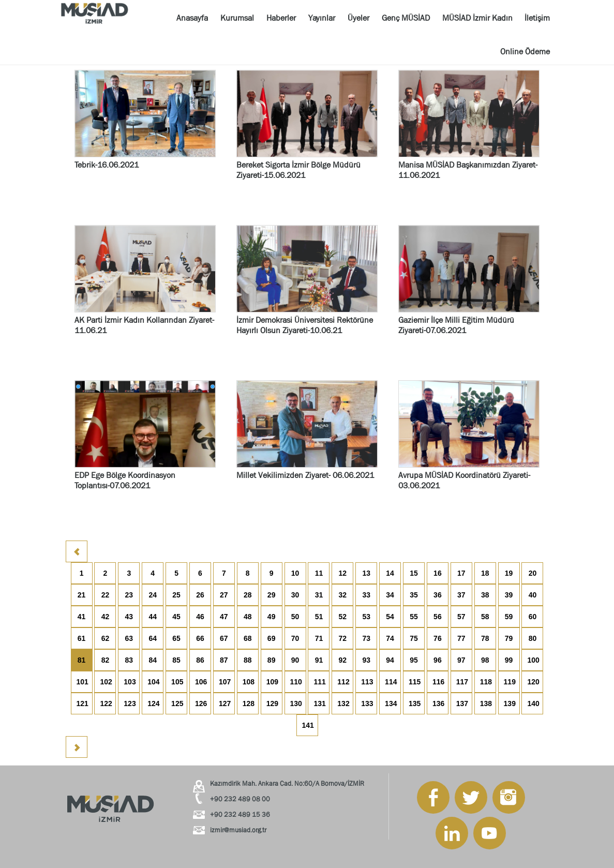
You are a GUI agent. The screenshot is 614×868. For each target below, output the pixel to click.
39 (509, 595)
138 (486, 704)
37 (461, 595)
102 (106, 682)
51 (319, 617)
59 (509, 617)
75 (414, 638)
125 (177, 704)
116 (438, 682)
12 (343, 573)
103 (130, 682)
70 (295, 638)
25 (176, 595)
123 (130, 704)
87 (224, 660)
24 (153, 595)
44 (153, 617)
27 (224, 595)
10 (295, 573)
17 (461, 573)
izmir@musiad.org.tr (238, 830)
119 (510, 682)
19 (509, 573)
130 (296, 704)
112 (343, 682)
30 (295, 595)
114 (391, 682)
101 (83, 682)
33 (366, 595)
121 (83, 704)
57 (461, 617)
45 (176, 617)
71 (319, 638)
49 (272, 617)
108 (249, 682)
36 (438, 595)
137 (462, 704)
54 (390, 617)
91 (319, 660)
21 (82, 595)
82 (106, 660)
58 (485, 617)
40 (533, 595)
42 (106, 617)
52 (343, 617)
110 (296, 682)
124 (153, 704)
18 (485, 573)
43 (129, 617)
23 (129, 595)
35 (414, 595)
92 (343, 660)
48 (248, 617)
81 (82, 660)
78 (485, 638)
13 (366, 573)
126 (201, 704)
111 (319, 682)
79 (509, 638)
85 (176, 660)
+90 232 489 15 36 (240, 814)
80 (533, 638)
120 (533, 682)
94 (390, 660)
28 (248, 595)
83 (129, 660)
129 (272, 704)
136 (438, 704)
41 (82, 617)
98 (485, 660)
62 (106, 638)
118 (486, 682)
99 (509, 660)
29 (272, 595)
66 (200, 638)
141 (308, 725)
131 (319, 704)
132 (343, 704)
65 (176, 638)
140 (533, 704)
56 (438, 617)
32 (343, 595)
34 (390, 595)
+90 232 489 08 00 (240, 799)
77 (461, 638)
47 (224, 617)
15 (414, 573)
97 (461, 660)
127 (225, 704)
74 (390, 638)
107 (225, 682)
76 (438, 638)
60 (533, 617)
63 (129, 638)
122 (106, 704)
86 (200, 660)
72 (343, 638)
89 (272, 660)
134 (391, 704)
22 (106, 595)
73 (366, 638)
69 (272, 638)
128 (249, 704)
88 (248, 660)
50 (295, 617)
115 (415, 682)
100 (533, 660)
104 (153, 682)
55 (414, 617)
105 (177, 682)
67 (224, 638)
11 (319, 573)
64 (153, 638)
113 (367, 682)
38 (485, 595)
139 (510, 704)
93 (366, 660)
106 (201, 682)
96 (438, 660)
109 (272, 682)
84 (153, 660)
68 (248, 638)
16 (438, 573)
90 (295, 660)
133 (367, 704)
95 (414, 660)
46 (200, 617)
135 (415, 704)
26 (200, 595)
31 (319, 595)
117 (462, 682)
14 (390, 573)
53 (366, 617)
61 (82, 638)
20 (533, 573)
